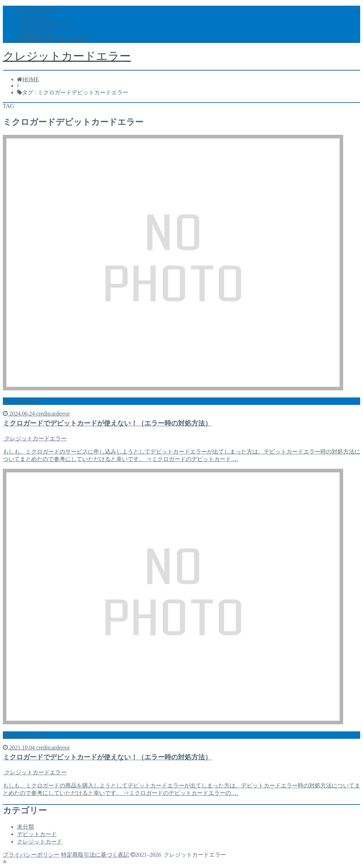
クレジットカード (40, 842)
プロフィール (34, 31)
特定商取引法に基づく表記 (51, 39)
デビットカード (37, 834)
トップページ (34, 17)
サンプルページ (37, 9)
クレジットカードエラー (67, 56)
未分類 (26, 827)
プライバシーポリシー (45, 24)
